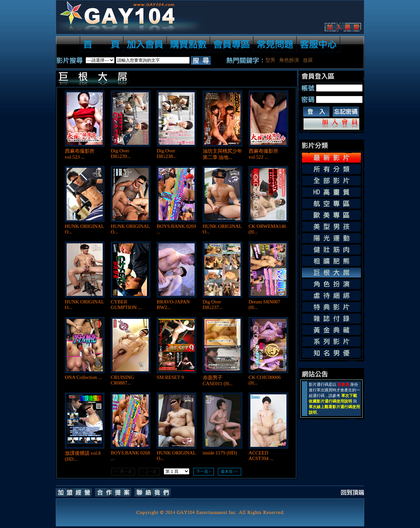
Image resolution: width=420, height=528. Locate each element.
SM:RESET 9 (170, 377)
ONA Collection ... (84, 377)
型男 (270, 60)
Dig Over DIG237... (213, 305)
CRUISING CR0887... (123, 380)
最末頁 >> (230, 472)
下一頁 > (204, 472)
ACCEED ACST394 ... (261, 456)
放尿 (308, 60)
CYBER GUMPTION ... (126, 305)
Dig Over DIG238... (167, 154)
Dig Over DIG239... (121, 154)
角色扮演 (289, 60)
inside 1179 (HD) (220, 453)
